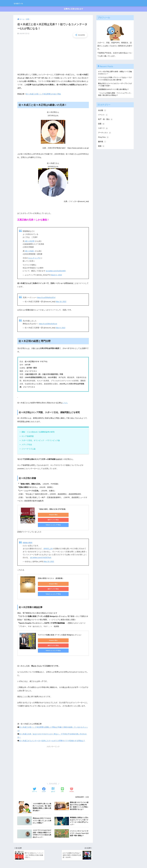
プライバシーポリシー (73, 863)
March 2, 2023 (57, 275)
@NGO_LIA (48, 544)
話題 (87, 783)
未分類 (102, 111)
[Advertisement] (53, 54)
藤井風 (102, 143)
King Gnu (104, 138)
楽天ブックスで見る (66, 515)
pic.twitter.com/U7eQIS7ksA (41, 553)
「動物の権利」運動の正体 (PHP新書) (52, 509)
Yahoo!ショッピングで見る (47, 520)
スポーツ (103, 129)
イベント (103, 116)
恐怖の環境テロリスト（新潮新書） (51, 574)
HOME (74, 859)
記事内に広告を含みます (74, 9)
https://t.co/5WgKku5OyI (46, 298)
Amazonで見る (47, 515)
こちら (65, 403)
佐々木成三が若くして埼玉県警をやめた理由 (43, 94)
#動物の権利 (28, 538)
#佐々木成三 (30, 251)
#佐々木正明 (30, 241)
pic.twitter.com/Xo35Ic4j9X (56, 271)
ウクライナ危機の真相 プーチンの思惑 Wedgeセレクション (60, 626)
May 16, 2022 (61, 301)
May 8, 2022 (61, 328)
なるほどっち (21, 3)
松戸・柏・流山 (106, 120)
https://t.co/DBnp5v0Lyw (48, 324)
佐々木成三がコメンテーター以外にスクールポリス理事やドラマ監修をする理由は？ (52, 727)
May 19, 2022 (49, 557)
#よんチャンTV (34, 258)
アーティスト (105, 134)
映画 (101, 147)
